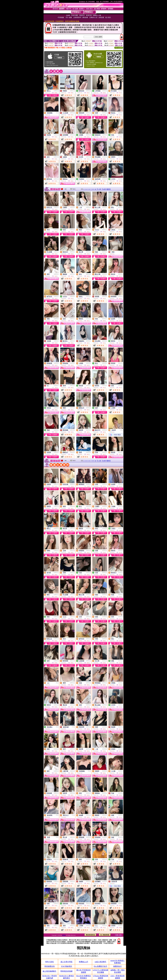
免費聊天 (56, 386)
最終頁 (108, 189)
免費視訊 (56, 91)
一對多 (57, 113)
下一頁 (99, 189)
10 (95, 189)
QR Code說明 (119, 48)
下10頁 (104, 189)
